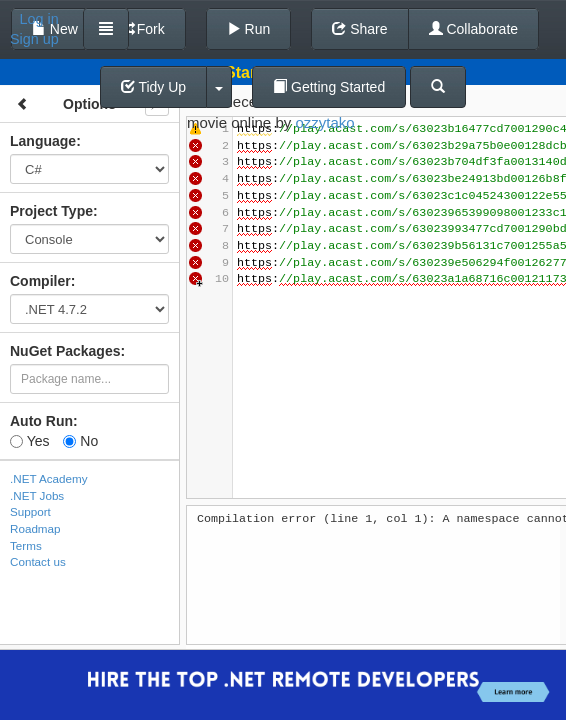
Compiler (40, 281)
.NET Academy (49, 478)
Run (249, 29)
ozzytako (324, 122)
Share (359, 29)
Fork (142, 29)
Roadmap (35, 528)
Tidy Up (153, 87)
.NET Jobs (37, 495)
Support (30, 511)
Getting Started (329, 87)
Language (43, 141)
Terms (26, 545)
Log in (39, 19)
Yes (29, 441)
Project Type (51, 211)
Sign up (34, 39)
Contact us (38, 561)
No (80, 441)
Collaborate (474, 29)
